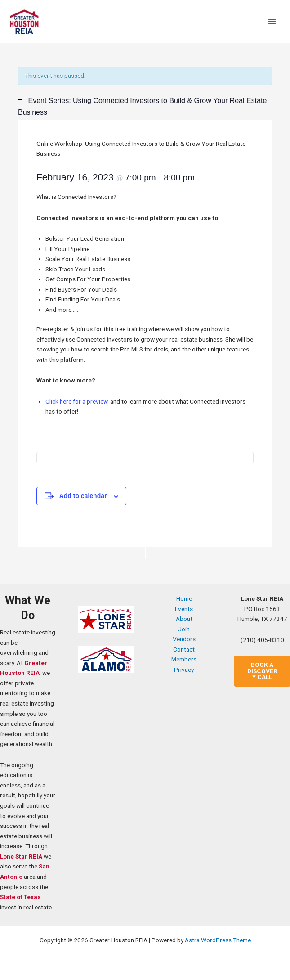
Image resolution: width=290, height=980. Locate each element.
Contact (184, 649)
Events (184, 609)
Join (184, 629)
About (184, 619)
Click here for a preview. (77, 401)
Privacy (184, 670)
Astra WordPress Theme (218, 940)
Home (184, 598)
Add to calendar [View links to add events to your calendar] (83, 496)
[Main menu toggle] (272, 21)
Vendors (184, 639)
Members (184, 659)
